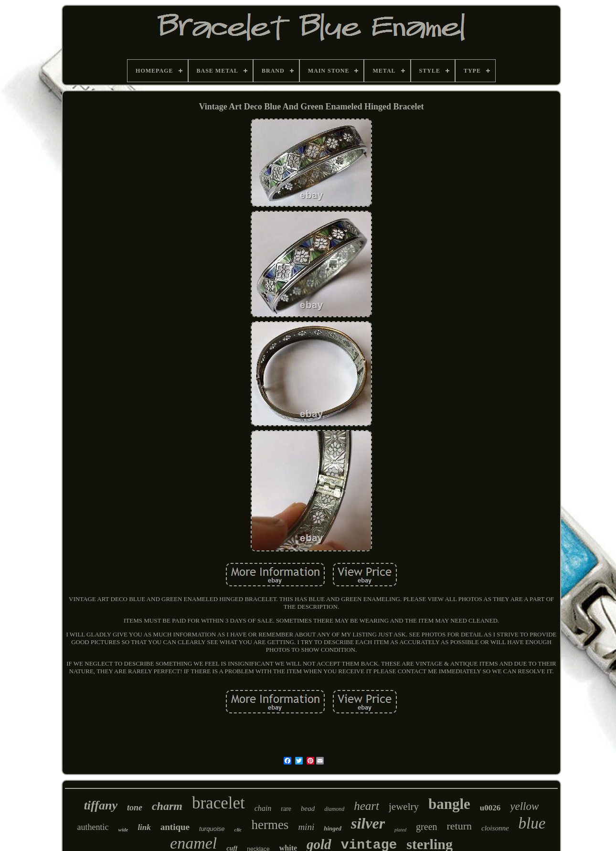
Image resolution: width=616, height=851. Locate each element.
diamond (334, 809)
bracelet (218, 803)
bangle (449, 804)
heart (366, 806)
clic (238, 829)
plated (400, 830)
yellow (524, 806)
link (144, 827)
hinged (333, 828)
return (460, 826)
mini (306, 827)
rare (286, 809)
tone (135, 808)
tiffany (101, 805)
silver (368, 823)
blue (532, 823)
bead (308, 808)
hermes (270, 825)
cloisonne (495, 828)
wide (123, 829)
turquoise (212, 829)
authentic (93, 827)
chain (263, 808)
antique (175, 827)
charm (167, 806)
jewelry (404, 807)
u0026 (490, 808)
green (426, 827)
